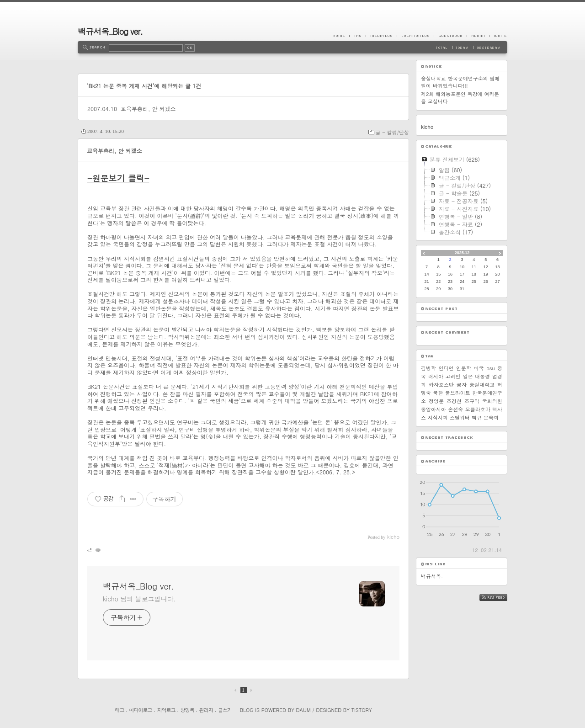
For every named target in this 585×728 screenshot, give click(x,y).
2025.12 (462, 253)
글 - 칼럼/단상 (392, 132)
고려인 (453, 376)
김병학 (428, 368)
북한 (438, 393)
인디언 (446, 368)
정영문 (436, 401)
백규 (477, 417)
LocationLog (415, 36)
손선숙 (455, 409)
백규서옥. (432, 576)
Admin (478, 36)
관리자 (206, 710)
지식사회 (438, 417)
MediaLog (381, 36)
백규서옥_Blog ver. (110, 31)
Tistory (362, 710)
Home (341, 36)
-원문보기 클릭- (118, 178)
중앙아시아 (433, 409)
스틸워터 (460, 417)
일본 (468, 376)
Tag (357, 36)
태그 (119, 710)
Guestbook (450, 36)
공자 (462, 385)
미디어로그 (141, 710)
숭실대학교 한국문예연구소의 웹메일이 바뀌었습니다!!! (460, 82)
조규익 (472, 401)
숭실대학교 (482, 385)
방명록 (187, 710)
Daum (303, 710)
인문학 (464, 368)
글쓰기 (225, 710)
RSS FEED (500, 598)
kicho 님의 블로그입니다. (139, 599)
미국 (479, 368)
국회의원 (492, 401)
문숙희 (491, 417)
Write (498, 36)
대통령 (482, 376)
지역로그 (166, 710)
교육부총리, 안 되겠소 (148, 109)
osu (490, 368)
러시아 (436, 376)
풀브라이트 (458, 393)
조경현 (454, 401)
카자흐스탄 (441, 385)
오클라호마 (478, 409)
